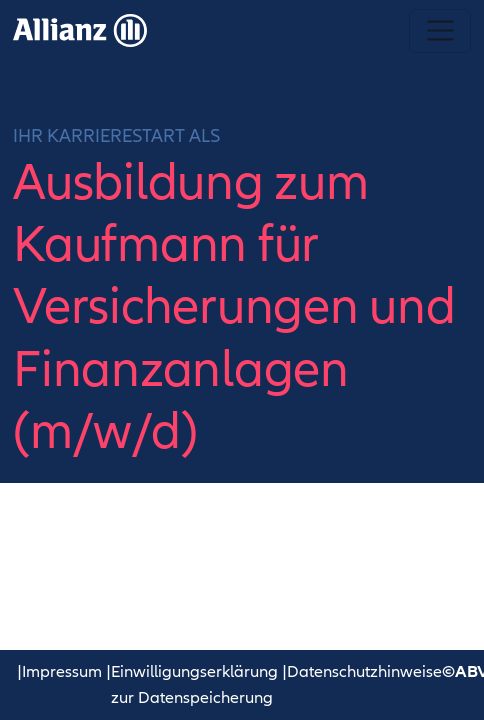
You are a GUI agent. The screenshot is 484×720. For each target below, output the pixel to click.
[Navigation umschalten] (439, 31)
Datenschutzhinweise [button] (364, 672)
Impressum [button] (62, 672)
